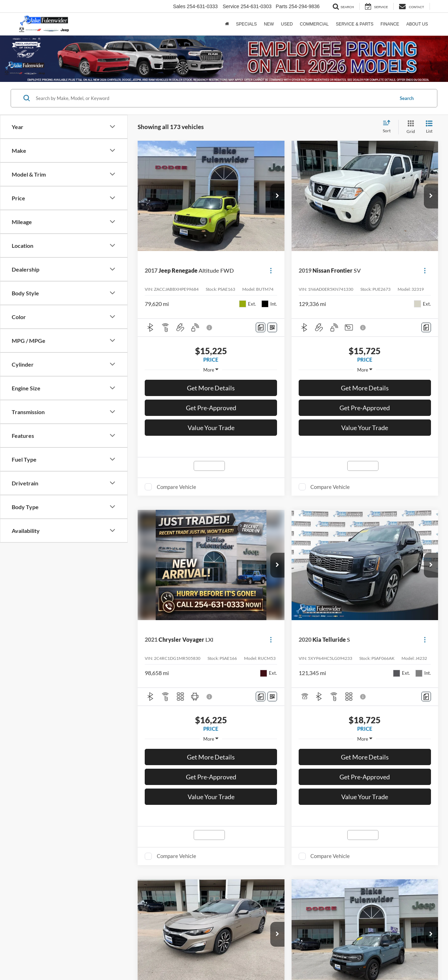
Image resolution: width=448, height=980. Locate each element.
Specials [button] (246, 24)
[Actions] (271, 271)
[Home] (227, 24)
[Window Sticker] (272, 327)
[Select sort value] (389, 127)
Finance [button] (390, 24)
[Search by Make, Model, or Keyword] (214, 98)
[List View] (429, 127)
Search (407, 98)
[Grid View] (409, 127)
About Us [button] (417, 24)
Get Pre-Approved (211, 408)
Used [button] (287, 24)
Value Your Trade (211, 428)
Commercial (314, 24)
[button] (277, 196)
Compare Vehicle (176, 487)
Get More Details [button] (211, 388)
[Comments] (261, 327)
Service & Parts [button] (355, 24)
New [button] (269, 24)
